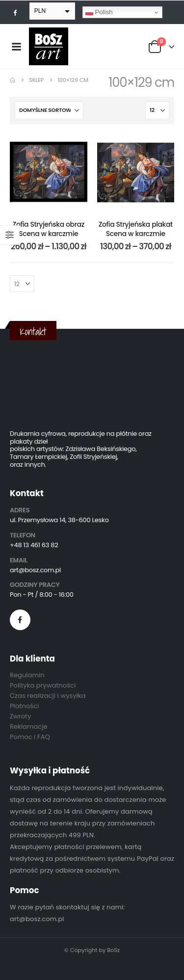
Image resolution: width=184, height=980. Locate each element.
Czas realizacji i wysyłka (48, 696)
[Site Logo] (49, 46)
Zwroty (20, 716)
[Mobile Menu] (16, 47)
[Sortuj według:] (49, 110)
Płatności (24, 706)
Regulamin (27, 675)
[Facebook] (15, 12)
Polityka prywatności (43, 685)
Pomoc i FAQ (30, 737)
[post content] (49, 173)
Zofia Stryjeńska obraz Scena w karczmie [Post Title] (49, 229)
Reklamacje (29, 727)
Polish (99, 12)
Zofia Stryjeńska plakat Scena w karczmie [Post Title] (136, 229)
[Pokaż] (157, 110)
